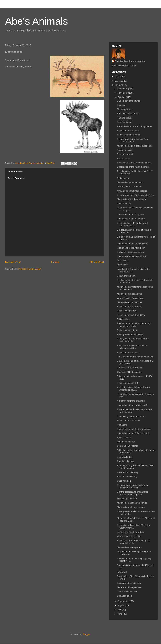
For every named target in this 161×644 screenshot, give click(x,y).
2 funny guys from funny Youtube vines (136, 195)
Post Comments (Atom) (30, 269)
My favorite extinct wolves (129, 294)
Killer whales (123, 159)
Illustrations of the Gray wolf (130, 215)
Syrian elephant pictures (129, 135)
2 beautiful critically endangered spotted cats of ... (132, 224)
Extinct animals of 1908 (128, 352)
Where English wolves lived (130, 298)
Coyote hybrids (124, 203)
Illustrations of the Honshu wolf (132, 405)
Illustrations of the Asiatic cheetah (133, 433)
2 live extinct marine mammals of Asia (135, 357)
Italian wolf (122, 572)
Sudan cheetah (124, 437)
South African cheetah (128, 446)
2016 (118, 81)
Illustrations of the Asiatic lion (131, 248)
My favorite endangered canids (132, 503)
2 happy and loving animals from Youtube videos (133, 140)
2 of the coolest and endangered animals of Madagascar (132, 493)
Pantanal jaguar (125, 118)
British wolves (124, 319)
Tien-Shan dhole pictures (129, 587)
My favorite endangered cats (131, 507)
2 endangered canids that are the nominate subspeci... (133, 486)
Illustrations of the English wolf (132, 256)
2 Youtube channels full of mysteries (134, 126)
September (123, 601)
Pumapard (122, 425)
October (122, 97)
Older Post (97, 262)
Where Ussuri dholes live (129, 536)
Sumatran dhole (125, 596)
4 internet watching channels (131, 401)
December (123, 89)
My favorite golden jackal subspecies (135, 146)
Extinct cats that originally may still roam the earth (133, 542)
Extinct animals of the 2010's (131, 315)
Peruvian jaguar (125, 122)
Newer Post (13, 262)
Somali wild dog (125, 457)
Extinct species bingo (127, 330)
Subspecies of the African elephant (134, 163)
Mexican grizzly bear (127, 499)
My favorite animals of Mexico (131, 199)
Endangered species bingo (130, 335)
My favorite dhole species (129, 547)
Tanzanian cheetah (126, 442)
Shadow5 (121, 105)
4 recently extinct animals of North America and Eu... (133, 389)
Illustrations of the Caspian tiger (132, 244)
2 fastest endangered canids (131, 252)
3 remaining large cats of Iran (131, 416)
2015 (118, 85)
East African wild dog (127, 476)
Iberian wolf (122, 260)
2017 (118, 76)
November (123, 93)
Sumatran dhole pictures (129, 583)
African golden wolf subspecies (132, 191)
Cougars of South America (130, 368)
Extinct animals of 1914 (128, 130)
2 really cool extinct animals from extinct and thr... (133, 340)
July (120, 610)
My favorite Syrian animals (130, 182)
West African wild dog (127, 472)
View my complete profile (124, 65)
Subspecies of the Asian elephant (133, 167)
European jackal (125, 150)
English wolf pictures (127, 311)
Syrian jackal (123, 178)
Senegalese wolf (125, 154)
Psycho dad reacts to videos (131, 532)
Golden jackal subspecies (129, 186)
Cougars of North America (129, 372)
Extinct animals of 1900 (128, 420)
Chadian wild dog (125, 461)
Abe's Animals (36, 21)
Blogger (86, 634)
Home (55, 262)
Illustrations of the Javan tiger (131, 219)
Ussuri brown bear (126, 276)
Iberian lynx (122, 265)
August (121, 605)
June (120, 614)
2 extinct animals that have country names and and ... (134, 325)
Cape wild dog (124, 481)
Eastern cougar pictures (128, 101)
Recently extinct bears (128, 114)
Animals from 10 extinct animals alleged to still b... (132, 347)
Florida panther (124, 109)
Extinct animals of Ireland (129, 306)
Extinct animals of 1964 (128, 383)
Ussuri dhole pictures (127, 592)
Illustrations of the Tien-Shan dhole (134, 429)
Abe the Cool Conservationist (130, 61)
